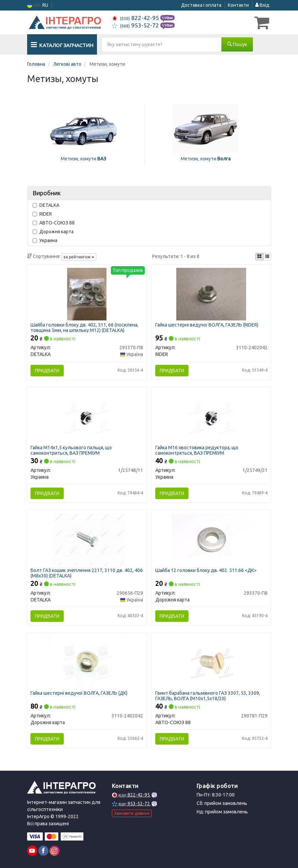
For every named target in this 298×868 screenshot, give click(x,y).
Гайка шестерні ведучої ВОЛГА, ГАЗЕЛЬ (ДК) (79, 693)
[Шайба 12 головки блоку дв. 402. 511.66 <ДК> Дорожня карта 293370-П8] (211, 539)
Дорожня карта (53, 232)
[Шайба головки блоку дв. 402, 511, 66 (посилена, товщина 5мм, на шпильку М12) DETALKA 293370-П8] (87, 294)
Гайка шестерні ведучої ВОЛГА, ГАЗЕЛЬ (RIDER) (207, 325)
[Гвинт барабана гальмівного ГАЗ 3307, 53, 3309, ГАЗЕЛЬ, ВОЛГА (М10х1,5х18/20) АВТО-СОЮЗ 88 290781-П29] (211, 662)
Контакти (238, 5)
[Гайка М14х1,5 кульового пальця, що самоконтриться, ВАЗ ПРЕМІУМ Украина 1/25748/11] (87, 416)
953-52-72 (136, 25)
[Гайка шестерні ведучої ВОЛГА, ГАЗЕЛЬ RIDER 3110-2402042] (211, 294)
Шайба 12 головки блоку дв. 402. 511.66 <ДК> (206, 570)
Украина (45, 240)
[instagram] (55, 851)
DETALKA (46, 205)
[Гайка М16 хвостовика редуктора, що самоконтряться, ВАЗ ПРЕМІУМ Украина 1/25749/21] (211, 416)
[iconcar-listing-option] (267, 257)
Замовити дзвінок (132, 813)
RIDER (42, 214)
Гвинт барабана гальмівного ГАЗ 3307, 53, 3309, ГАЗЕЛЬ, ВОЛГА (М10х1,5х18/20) (208, 696)
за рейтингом (79, 257)
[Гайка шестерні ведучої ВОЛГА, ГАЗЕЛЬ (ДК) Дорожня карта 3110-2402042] (87, 662)
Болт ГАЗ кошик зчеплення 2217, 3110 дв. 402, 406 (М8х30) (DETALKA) (87, 573)
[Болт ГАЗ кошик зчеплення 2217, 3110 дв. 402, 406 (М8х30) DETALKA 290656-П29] (87, 539)
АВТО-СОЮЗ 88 (54, 223)
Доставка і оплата (201, 5)
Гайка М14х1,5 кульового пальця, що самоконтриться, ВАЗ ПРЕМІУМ (71, 450)
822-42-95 (136, 18)
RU (45, 5)
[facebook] (43, 851)
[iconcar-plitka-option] (259, 257)
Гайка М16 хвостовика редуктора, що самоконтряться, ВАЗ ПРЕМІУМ (197, 450)
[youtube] (32, 851)
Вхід (262, 5)
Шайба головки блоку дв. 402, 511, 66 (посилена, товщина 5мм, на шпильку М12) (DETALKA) (84, 327)
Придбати (47, 371)
